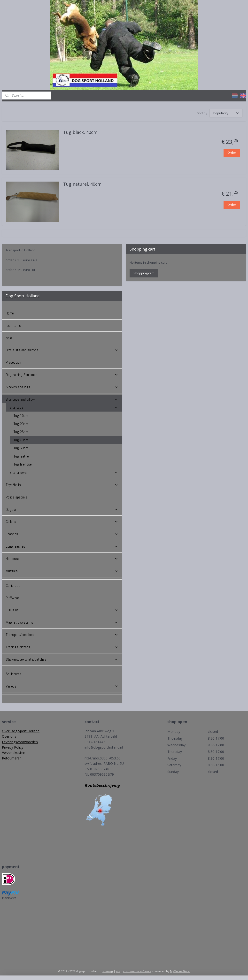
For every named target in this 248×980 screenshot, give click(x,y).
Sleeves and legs (62, 387)
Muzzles (62, 571)
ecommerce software (137, 971)
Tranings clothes (62, 647)
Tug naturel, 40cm (82, 184)
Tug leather (22, 456)
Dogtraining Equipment (62, 375)
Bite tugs (64, 407)
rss (118, 971)
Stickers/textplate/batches (62, 659)
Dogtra (62, 509)
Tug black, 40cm (80, 132)
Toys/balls (62, 485)
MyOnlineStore (180, 971)
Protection (13, 362)
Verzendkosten (14, 753)
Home (10, 313)
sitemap (108, 971)
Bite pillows (64, 472)
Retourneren (12, 758)
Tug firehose (23, 464)
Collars (62, 522)
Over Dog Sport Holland (21, 731)
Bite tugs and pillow (62, 399)
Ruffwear (12, 598)
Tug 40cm (21, 440)
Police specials (17, 497)
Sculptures (14, 674)
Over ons (9, 736)
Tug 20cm (21, 424)
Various (62, 686)
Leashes (62, 534)
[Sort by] (226, 113)
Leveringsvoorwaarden (20, 742)
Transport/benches (62, 635)
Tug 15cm (21, 416)
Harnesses (62, 559)
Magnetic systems (62, 622)
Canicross (13, 586)
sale (9, 338)
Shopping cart (144, 273)
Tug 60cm (21, 448)
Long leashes (62, 546)
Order (232, 153)
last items (13, 325)
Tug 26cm (21, 432)
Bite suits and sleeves (62, 350)
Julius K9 (62, 610)
